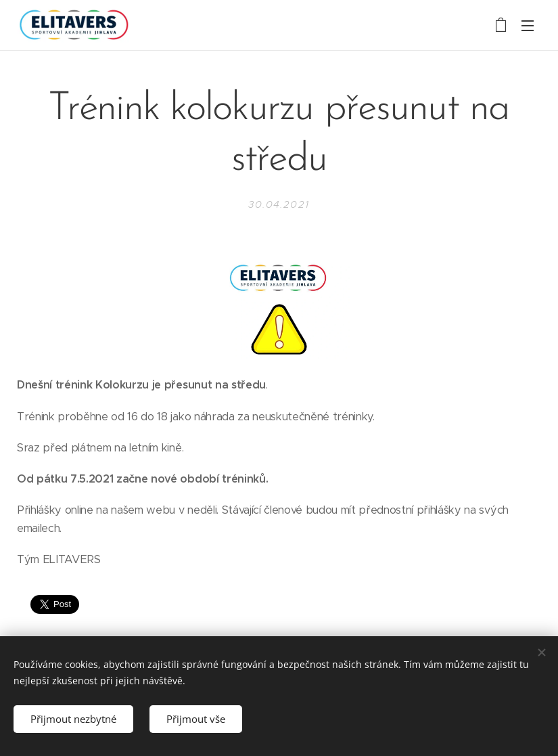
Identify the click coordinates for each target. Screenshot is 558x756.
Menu (528, 26)
